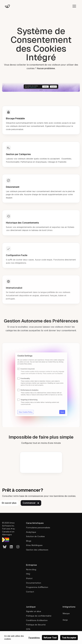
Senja (65, 620)
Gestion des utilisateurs (37, 550)
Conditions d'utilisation (37, 620)
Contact (30, 592)
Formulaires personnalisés (38, 528)
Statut (29, 578)
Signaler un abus (34, 611)
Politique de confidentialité (39, 616)
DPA (28, 629)
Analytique (31, 532)
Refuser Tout (50, 638)
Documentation (34, 583)
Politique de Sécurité (36, 625)
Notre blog (31, 569)
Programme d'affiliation (37, 587)
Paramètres (34, 638)
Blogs (29, 541)
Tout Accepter (69, 638)
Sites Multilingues (34, 545)
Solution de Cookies (35, 536)
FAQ (28, 574)
